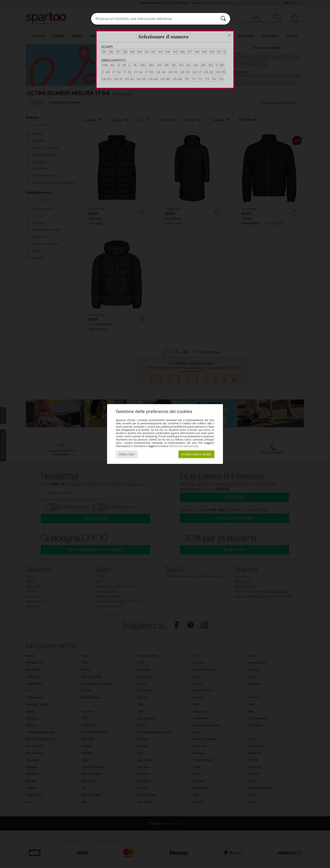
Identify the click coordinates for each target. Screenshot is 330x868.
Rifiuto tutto (127, 454)
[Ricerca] (223, 19)
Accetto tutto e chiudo (196, 454)
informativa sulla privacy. (184, 446)
